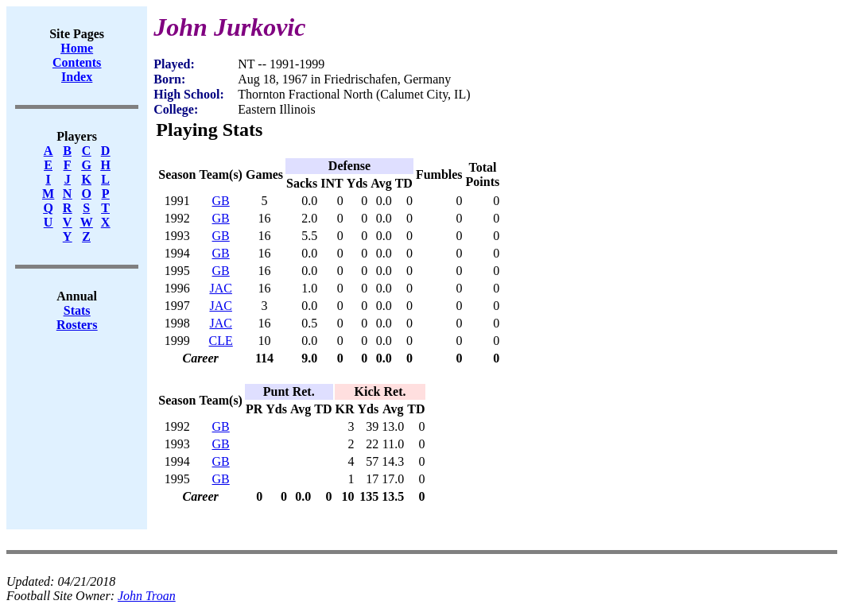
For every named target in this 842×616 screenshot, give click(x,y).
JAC (220, 288)
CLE (221, 341)
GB (221, 201)
